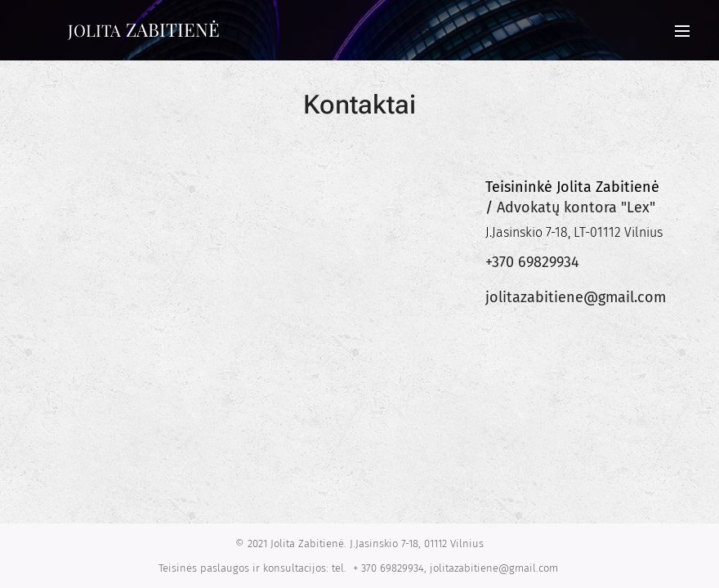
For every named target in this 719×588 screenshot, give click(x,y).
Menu (682, 31)
